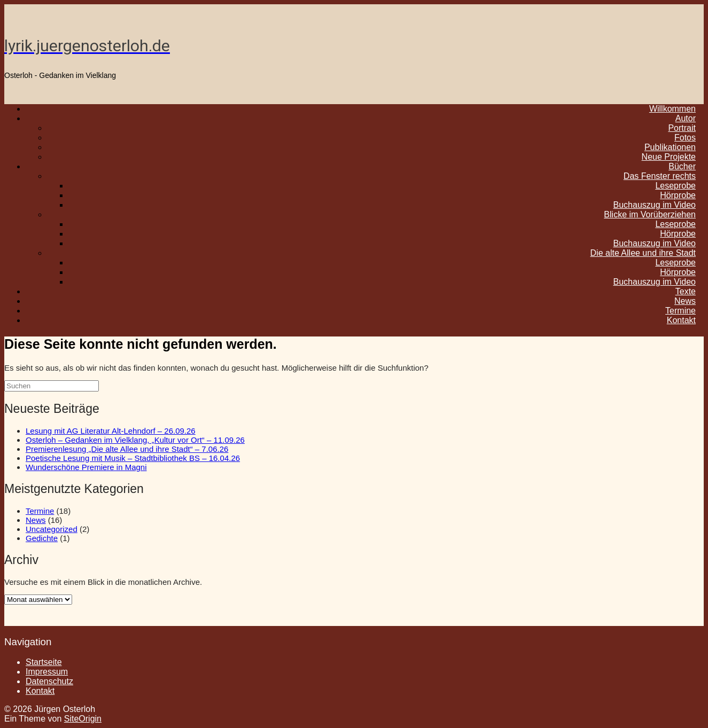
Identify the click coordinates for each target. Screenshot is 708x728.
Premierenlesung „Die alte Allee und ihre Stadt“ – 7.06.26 (127, 449)
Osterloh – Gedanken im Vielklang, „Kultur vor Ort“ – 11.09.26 (135, 440)
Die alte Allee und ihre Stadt (643, 253)
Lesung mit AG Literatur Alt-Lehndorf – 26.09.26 (111, 431)
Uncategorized (52, 529)
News (36, 520)
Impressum (47, 672)
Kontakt (681, 320)
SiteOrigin (83, 719)
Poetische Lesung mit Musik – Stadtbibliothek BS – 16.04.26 (133, 458)
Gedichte (42, 538)
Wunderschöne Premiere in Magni (86, 467)
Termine (40, 511)
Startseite (44, 662)
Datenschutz (49, 681)
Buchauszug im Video (655, 282)
